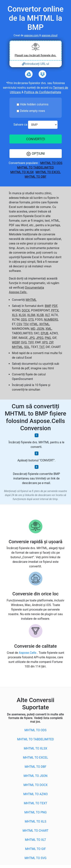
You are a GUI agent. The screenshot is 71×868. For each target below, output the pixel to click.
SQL (27, 347)
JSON (40, 329)
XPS (45, 342)
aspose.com (32, 35)
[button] (36, 154)
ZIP (51, 342)
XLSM (31, 315)
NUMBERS (51, 320)
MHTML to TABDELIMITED (35, 168)
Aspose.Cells (28, 653)
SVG (24, 342)
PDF (55, 306)
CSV (19, 324)
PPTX (55, 310)
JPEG (40, 338)
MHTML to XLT (35, 840)
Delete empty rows (33, 111)
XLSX (22, 315)
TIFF (31, 342)
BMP (48, 306)
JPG (32, 338)
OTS (31, 320)
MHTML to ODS (51, 163)
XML (49, 329)
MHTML (31, 300)
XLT (47, 315)
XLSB (40, 315)
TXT (42, 347)
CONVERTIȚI (35, 139)
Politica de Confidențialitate (43, 92)
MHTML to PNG (36, 812)
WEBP (16, 342)
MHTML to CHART (35, 831)
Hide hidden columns (34, 104)
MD (33, 329)
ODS (24, 320)
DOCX (26, 310)
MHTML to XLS (35, 821)
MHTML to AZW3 (35, 794)
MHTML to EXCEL (48, 172)
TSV (26, 324)
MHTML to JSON (36, 776)
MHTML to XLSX (22, 172)
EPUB (44, 333)
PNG (48, 338)
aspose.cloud (50, 35)
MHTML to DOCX (35, 785)
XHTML (44, 324)
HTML (34, 324)
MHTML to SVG (36, 858)
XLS (15, 315)
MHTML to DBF (35, 177)
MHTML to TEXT (35, 803)
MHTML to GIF (35, 849)
